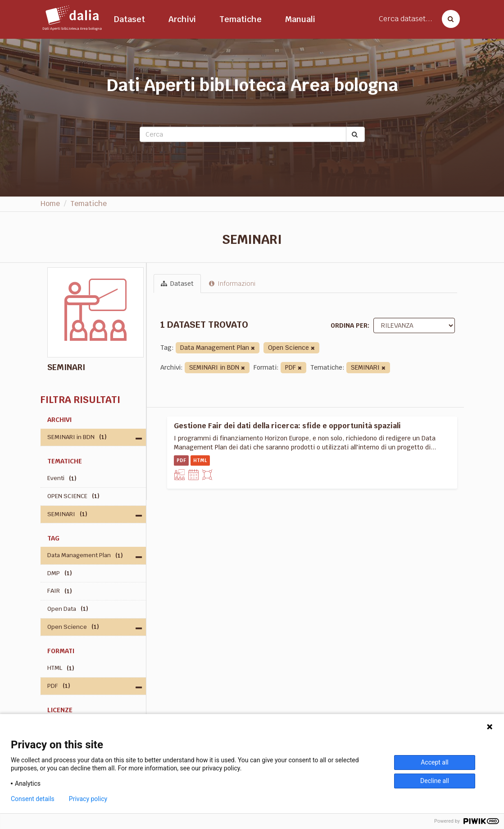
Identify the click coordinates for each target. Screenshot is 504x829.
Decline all (435, 781)
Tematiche (241, 19)
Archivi (182, 19)
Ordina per (349, 325)
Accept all (435, 762)
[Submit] (355, 134)
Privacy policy (88, 799)
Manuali (300, 19)
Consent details (33, 799)
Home (50, 204)
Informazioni (232, 284)
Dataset (129, 19)
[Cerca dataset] (448, 19)
